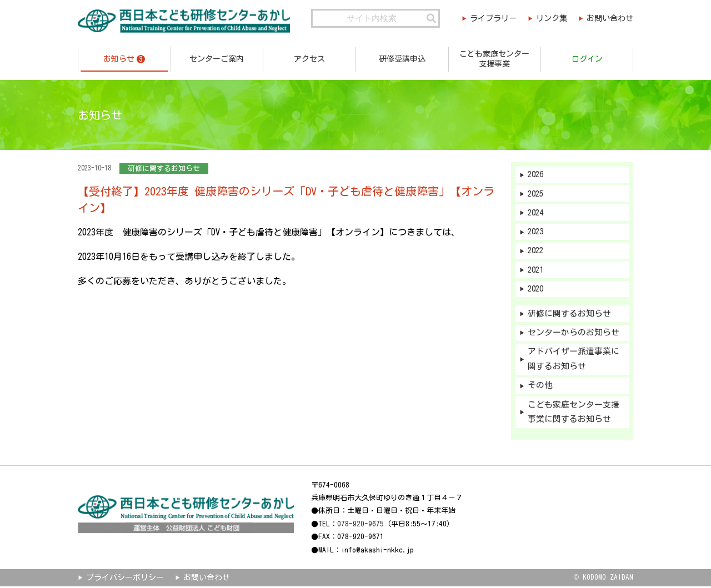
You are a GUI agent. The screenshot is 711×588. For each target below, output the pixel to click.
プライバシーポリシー (125, 579)
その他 (540, 387)
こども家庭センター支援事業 (494, 59)
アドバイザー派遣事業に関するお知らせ (574, 360)
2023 (537, 232)
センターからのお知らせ (574, 334)
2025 (537, 194)
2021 (537, 271)
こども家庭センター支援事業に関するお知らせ (574, 414)
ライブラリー (490, 18)
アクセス (309, 59)
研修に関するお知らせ (569, 315)
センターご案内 (217, 59)
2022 (537, 251)
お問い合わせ (610, 18)
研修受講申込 (402, 59)
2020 (537, 290)
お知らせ (124, 59)
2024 (537, 213)
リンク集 (550, 18)
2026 (537, 175)
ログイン (587, 59)
